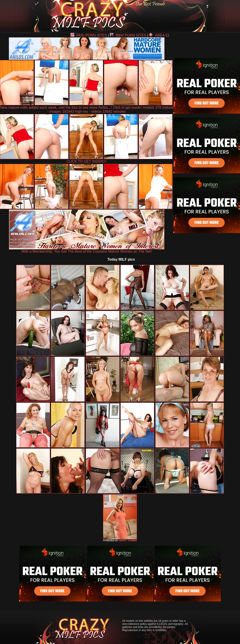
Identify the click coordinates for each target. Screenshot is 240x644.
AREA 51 (159, 35)
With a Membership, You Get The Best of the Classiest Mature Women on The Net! (87, 250)
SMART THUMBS (128, 541)
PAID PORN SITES (89, 35)
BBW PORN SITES (128, 35)
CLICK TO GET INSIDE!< (87, 161)
